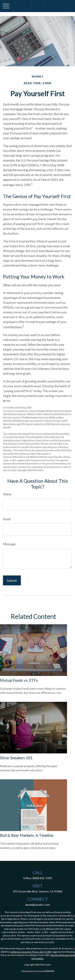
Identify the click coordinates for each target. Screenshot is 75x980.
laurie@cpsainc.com (38, 905)
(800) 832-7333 (42, 878)
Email (7, 519)
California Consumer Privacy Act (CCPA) (30, 952)
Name (7, 494)
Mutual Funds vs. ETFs (19, 680)
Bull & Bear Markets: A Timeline (27, 835)
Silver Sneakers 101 (16, 758)
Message (9, 544)
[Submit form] (12, 580)
